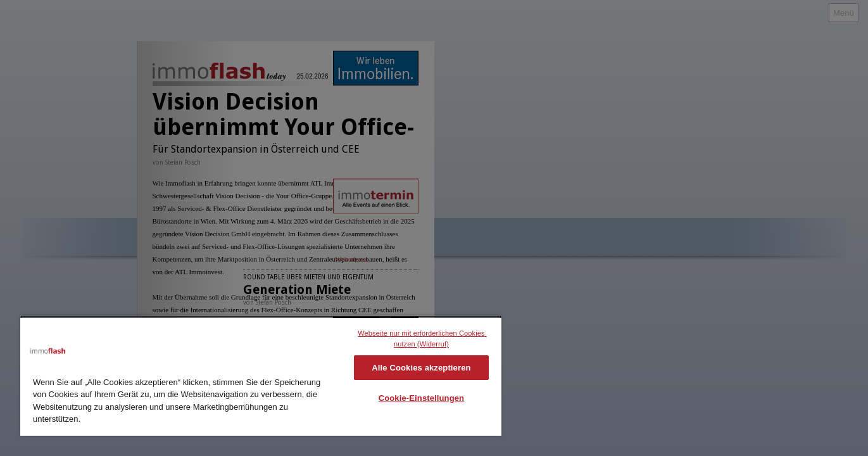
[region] (261, 376)
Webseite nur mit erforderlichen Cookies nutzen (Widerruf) (422, 339)
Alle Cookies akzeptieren (421, 368)
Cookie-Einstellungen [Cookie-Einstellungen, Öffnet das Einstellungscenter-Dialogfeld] (422, 398)
